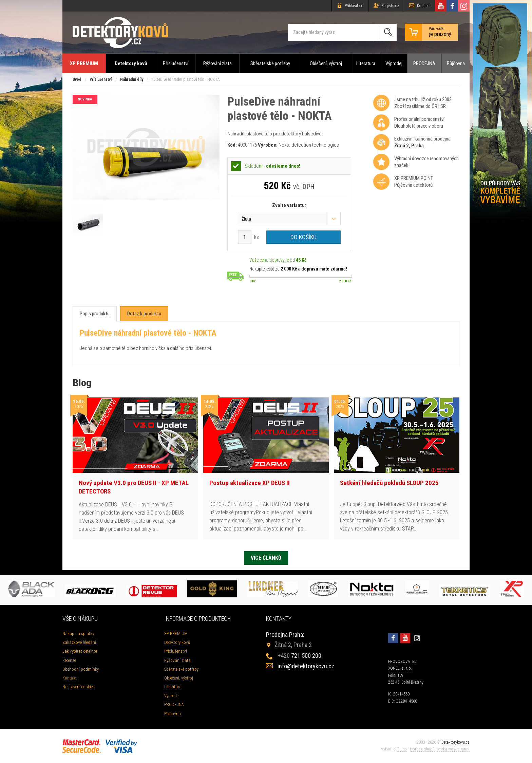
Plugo (402, 749)
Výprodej (394, 63)
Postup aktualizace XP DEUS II (250, 483)
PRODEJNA (424, 63)
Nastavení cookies (79, 687)
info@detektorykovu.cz (306, 666)
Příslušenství (176, 63)
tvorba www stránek (453, 749)
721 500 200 (299, 656)
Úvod (77, 79)
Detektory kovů (131, 63)
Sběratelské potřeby (270, 63)
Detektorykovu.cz (455, 742)
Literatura (366, 63)
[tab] (95, 314)
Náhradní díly (132, 79)
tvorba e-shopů (422, 749)
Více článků (266, 558)
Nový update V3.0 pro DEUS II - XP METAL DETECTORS (134, 487)
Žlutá (246, 219)
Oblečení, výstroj (326, 63)
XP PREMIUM (84, 63)
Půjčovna (456, 63)
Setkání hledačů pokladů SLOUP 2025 (389, 483)
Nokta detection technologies (309, 145)
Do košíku (303, 237)
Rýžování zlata (217, 63)
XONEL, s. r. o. (400, 668)
